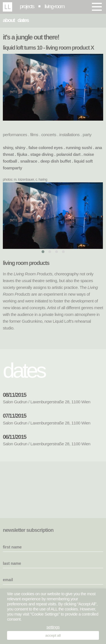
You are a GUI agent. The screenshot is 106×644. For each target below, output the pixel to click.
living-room (55, 6)
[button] (43, 252)
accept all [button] (53, 635)
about (9, 20)
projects (27, 6)
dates (23, 20)
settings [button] (53, 627)
